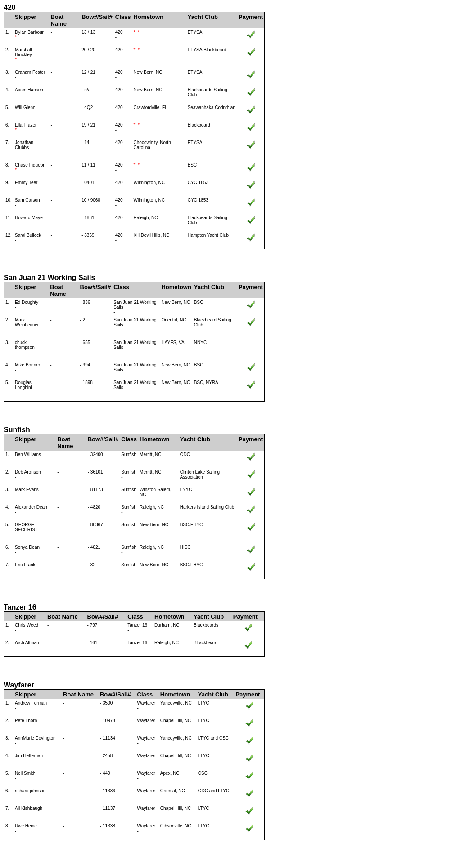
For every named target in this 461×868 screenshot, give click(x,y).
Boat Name (58, 20)
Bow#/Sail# (97, 17)
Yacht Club (203, 17)
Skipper (26, 17)
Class (123, 17)
